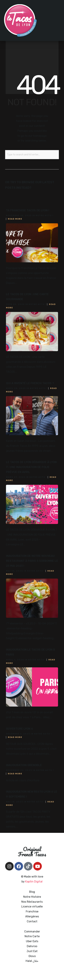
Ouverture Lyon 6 (19, 729)
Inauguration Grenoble (24, 765)
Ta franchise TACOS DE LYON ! (28, 210)
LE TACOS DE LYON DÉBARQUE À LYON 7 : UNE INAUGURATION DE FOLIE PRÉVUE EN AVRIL (31, 467)
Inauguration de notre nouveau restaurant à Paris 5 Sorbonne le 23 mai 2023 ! (32, 561)
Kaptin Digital (34, 882)
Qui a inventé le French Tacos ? (30, 383)
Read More (15, 219)
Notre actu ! (45, 216)
